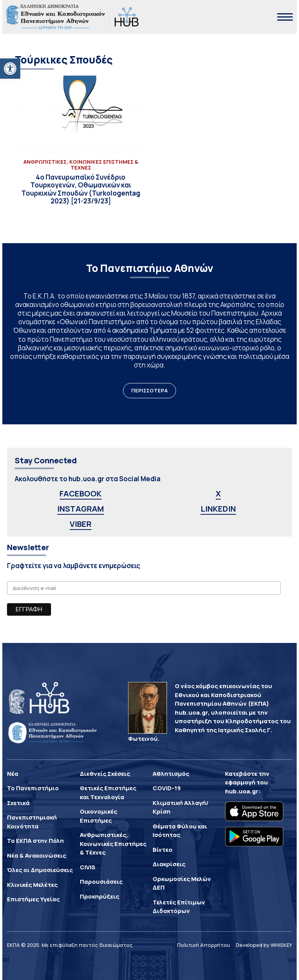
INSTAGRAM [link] (81, 509)
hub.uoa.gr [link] (242, 791)
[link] (10, 69)
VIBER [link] (81, 524)
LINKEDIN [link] (218, 509)
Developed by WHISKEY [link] (264, 945)
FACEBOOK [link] (81, 494)
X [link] (218, 494)
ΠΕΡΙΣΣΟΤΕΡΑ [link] (149, 390)
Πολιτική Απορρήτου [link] (204, 945)
